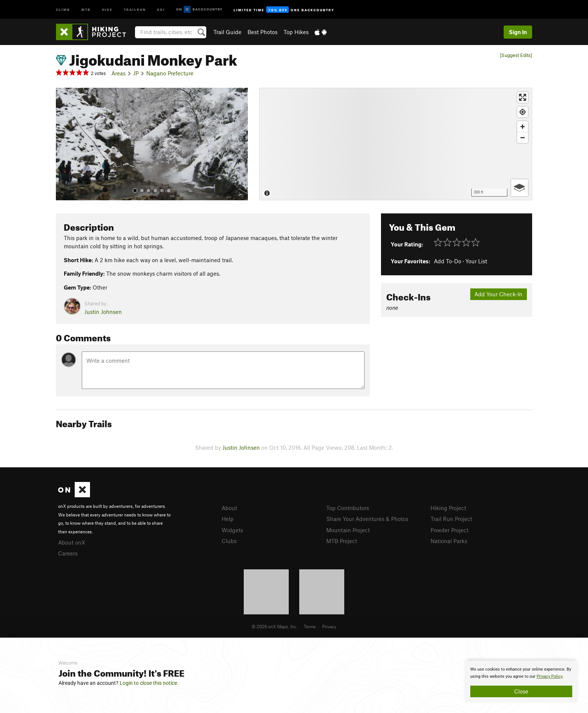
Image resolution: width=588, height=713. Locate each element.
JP (136, 73)
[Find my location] (523, 112)
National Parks (449, 541)
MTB (86, 9)
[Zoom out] (523, 137)
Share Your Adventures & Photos (367, 519)
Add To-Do (448, 261)
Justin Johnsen (103, 312)
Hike (107, 9)
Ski (161, 9)
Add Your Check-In (498, 294)
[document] (521, 681)
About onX (72, 542)
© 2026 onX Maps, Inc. (274, 626)
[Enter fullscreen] (523, 97)
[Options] (520, 188)
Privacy (329, 626)
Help (228, 519)
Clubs (229, 541)
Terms (310, 626)
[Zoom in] (523, 127)
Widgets (232, 530)
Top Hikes (296, 32)
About (229, 508)
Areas (118, 73)
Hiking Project (448, 508)
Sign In (518, 32)
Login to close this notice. (149, 683)
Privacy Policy (550, 676)
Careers (68, 553)
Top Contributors (348, 508)
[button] (63, 144)
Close (521, 691)
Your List (476, 261)
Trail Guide (227, 32)
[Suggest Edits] (516, 55)
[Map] (396, 144)
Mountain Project (348, 530)
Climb (63, 9)
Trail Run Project (451, 519)
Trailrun (135, 9)
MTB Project (342, 541)
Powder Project (449, 530)
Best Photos (262, 32)
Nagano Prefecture (170, 73)
